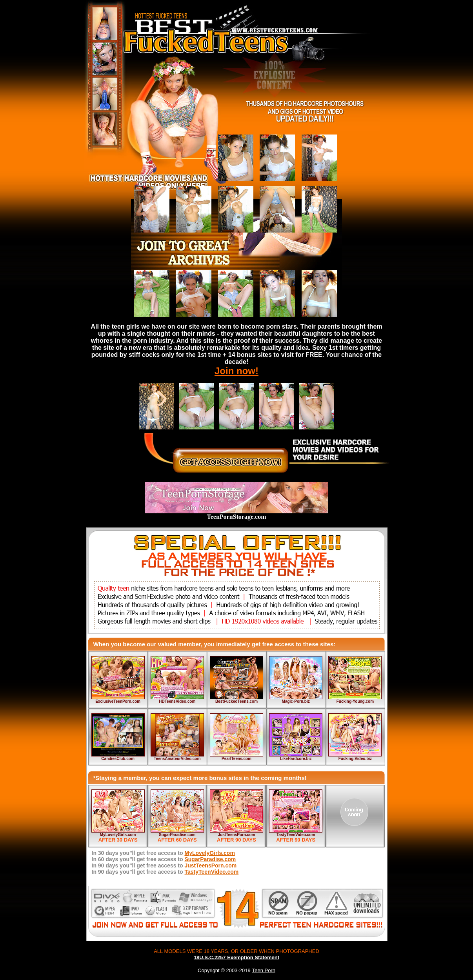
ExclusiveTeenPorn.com (118, 701)
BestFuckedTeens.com (236, 701)
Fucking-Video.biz (355, 759)
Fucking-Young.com (355, 701)
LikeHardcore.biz (296, 759)
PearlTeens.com (236, 759)
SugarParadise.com (177, 835)
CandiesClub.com (118, 759)
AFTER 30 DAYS (118, 840)
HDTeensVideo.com (177, 701)
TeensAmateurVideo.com (177, 759)
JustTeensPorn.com (237, 835)
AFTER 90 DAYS (236, 840)
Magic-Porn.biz (296, 701)
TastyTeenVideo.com (296, 835)
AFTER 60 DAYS (177, 840)
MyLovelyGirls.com (118, 835)
